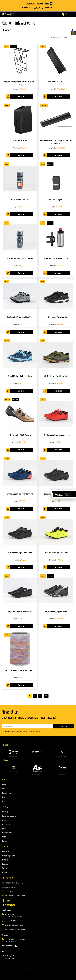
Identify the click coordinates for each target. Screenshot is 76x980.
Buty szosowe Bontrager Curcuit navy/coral (20, 494)
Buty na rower (7, 824)
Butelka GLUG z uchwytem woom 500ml (56, 258)
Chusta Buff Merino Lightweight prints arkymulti (20, 670)
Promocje (5, 812)
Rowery (5, 841)
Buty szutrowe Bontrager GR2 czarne (56, 611)
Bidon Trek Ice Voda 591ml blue (20, 200)
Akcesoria (5, 820)
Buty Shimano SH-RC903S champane (20, 435)
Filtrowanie (38, 30)
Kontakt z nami (7, 793)
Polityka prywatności (9, 856)
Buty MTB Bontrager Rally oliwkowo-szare (56, 376)
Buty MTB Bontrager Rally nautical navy (20, 376)
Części (4, 828)
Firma (4, 785)
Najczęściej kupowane (9, 816)
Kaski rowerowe (7, 833)
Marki (4, 801)
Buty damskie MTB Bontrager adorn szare (20, 317)
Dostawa (5, 864)
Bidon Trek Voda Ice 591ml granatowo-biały (20, 258)
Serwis (4, 789)
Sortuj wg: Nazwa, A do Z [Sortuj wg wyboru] (61, 37)
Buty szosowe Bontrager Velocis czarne (20, 611)
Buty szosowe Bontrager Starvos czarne (20, 553)
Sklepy (4, 797)
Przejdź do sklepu (10, 946)
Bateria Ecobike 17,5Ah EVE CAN (56, 82)
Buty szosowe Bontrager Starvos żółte (56, 553)
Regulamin (6, 851)
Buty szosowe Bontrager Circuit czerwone (56, 435)
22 (46, 696)
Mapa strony (6, 872)
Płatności (5, 860)
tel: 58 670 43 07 (11, 921)
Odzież (4, 837)
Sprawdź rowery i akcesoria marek (38, 4)
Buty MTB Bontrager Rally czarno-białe (56, 317)
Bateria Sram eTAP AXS (20, 141)
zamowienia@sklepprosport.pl (16, 895)
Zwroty (5, 868)
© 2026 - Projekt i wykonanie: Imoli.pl (38, 969)
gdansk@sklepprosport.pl (14, 925)
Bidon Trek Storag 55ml (56, 200)
